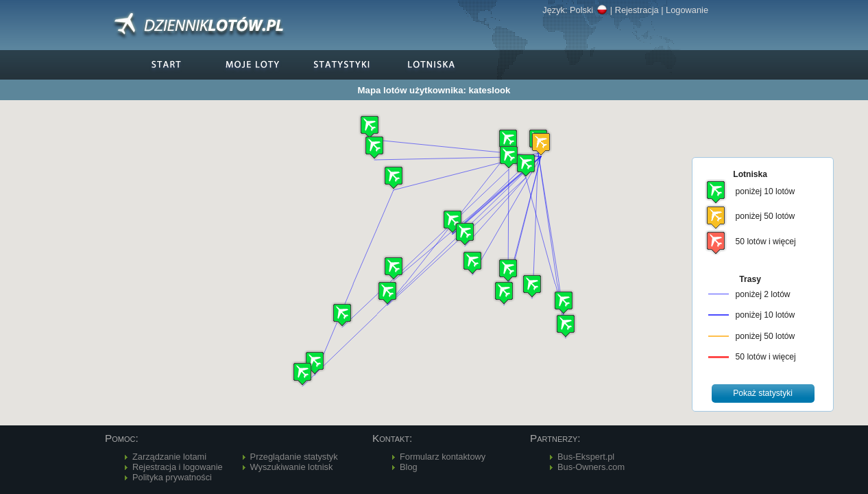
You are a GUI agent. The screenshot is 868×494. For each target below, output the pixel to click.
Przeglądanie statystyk (294, 457)
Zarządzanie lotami (169, 457)
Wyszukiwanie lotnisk (292, 467)
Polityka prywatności (172, 477)
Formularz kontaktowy (443, 457)
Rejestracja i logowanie (178, 467)
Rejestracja (637, 10)
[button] (541, 144)
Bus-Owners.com (591, 467)
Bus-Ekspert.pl (586, 457)
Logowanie (687, 10)
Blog (409, 467)
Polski (589, 10)
